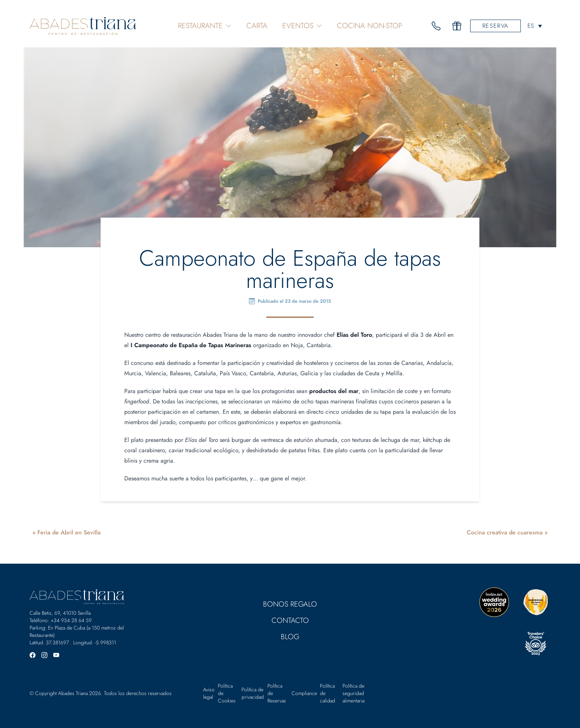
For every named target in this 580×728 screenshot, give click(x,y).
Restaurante (205, 26)
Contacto (290, 620)
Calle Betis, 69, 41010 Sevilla (60, 613)
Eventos (302, 26)
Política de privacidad (253, 693)
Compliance (304, 693)
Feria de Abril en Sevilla (69, 532)
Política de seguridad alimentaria (353, 693)
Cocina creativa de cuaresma (505, 532)
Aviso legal (209, 693)
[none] (535, 26)
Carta (257, 26)
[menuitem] (535, 26)
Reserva (495, 26)
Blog (290, 637)
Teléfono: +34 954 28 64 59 (61, 620)
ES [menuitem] (531, 26)
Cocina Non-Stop (370, 26)
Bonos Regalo (290, 604)
